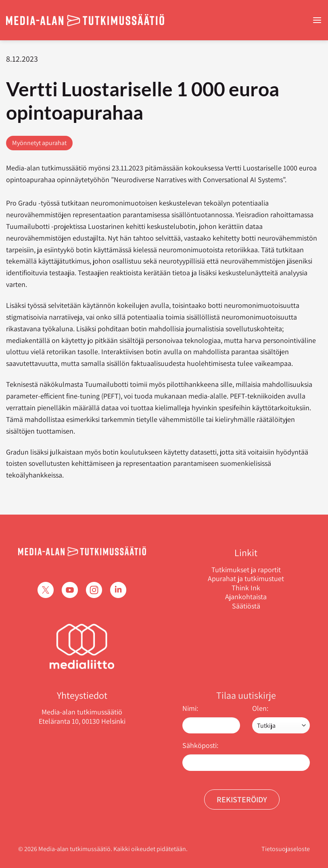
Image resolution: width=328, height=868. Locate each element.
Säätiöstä (246, 606)
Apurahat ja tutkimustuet (246, 579)
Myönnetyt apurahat (39, 143)
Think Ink (246, 588)
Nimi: (190, 708)
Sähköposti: (200, 745)
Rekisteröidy (242, 799)
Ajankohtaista (246, 597)
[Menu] (317, 20)
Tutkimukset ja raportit (246, 570)
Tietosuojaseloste (286, 849)
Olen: (260, 708)
